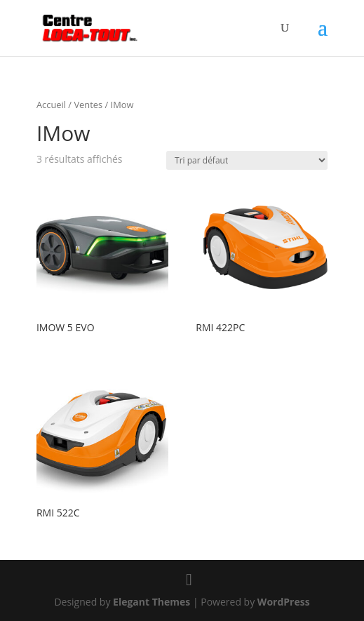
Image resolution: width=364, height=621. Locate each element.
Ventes (88, 105)
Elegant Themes (151, 602)
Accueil (51, 105)
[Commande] (247, 160)
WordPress (284, 602)
